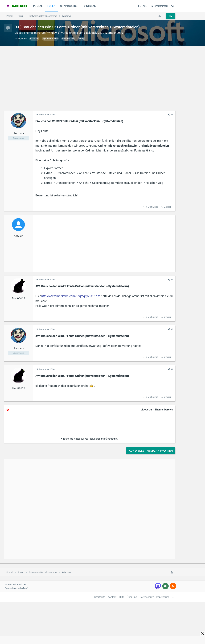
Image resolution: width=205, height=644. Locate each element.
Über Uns (132, 597)
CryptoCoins (69, 6)
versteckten (68, 39)
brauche (34, 39)
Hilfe (122, 597)
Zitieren (168, 207)
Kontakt (112, 597)
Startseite (100, 597)
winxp (81, 39)
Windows (53, 33)
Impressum (163, 597)
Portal (38, 6)
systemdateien (50, 39)
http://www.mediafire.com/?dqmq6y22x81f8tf (71, 296)
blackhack (90, 33)
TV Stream (89, 6)
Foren (51, 6)
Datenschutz (147, 597)
